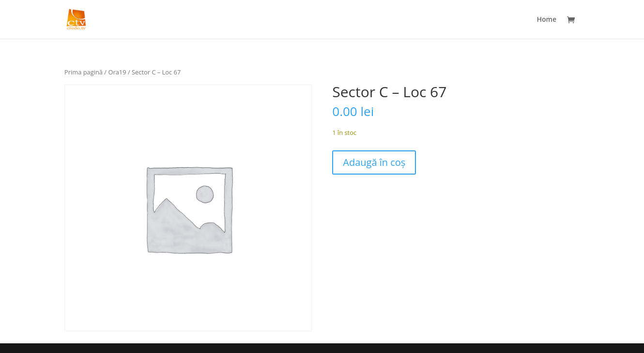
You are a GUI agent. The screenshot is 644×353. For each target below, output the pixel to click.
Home (547, 20)
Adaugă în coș (374, 162)
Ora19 (117, 72)
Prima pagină (84, 72)
